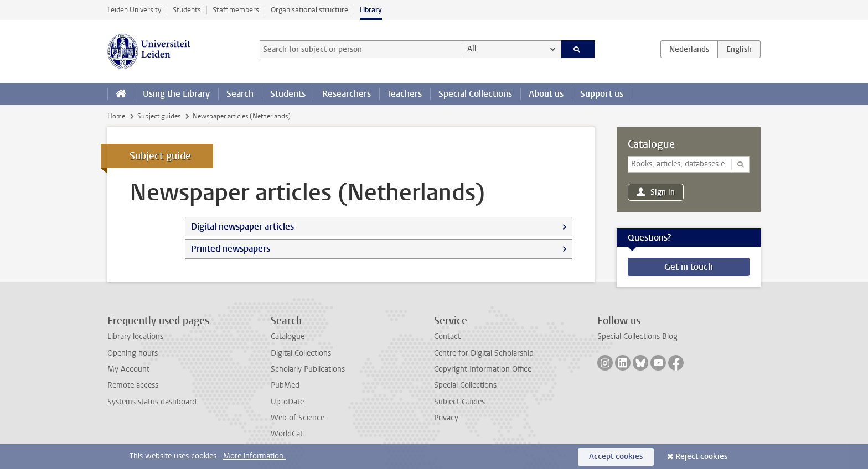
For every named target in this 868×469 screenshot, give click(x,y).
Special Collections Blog (637, 337)
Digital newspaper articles (242, 226)
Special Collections (475, 94)
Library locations (135, 337)
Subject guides (159, 116)
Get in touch (689, 267)
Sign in (663, 192)
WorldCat (287, 434)
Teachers (405, 94)
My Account (128, 369)
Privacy (446, 418)
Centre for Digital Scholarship (484, 353)
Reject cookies (701, 457)
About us (546, 94)
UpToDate (287, 402)
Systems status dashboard (152, 402)
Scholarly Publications (308, 369)
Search (240, 94)
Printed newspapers (231, 249)
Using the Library (176, 94)
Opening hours (133, 353)
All (472, 49)
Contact (447, 337)
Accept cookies (616, 457)
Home (116, 116)
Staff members (236, 10)
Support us (602, 94)
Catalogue (651, 144)
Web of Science (298, 418)
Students (187, 10)
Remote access (133, 385)
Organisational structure (309, 10)
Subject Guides (459, 402)
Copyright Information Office (483, 369)
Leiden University (134, 10)
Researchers (347, 94)
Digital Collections (301, 353)
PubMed (285, 385)
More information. (254, 456)
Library (371, 10)
